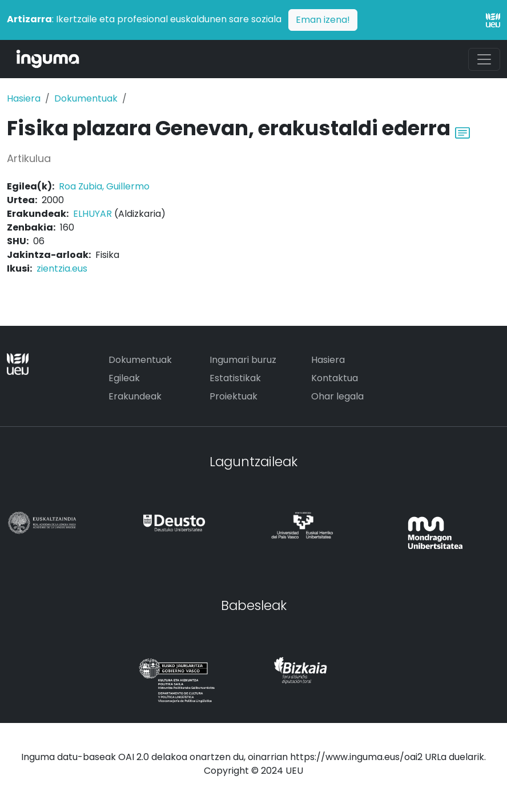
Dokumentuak (86, 98)
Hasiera (24, 98)
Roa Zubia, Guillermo (104, 186)
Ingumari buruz (243, 360)
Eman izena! (323, 20)
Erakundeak (135, 396)
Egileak (124, 378)
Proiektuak (234, 396)
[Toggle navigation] (484, 59)
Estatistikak (235, 378)
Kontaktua (335, 378)
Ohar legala (337, 396)
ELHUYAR (92, 214)
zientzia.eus (62, 268)
